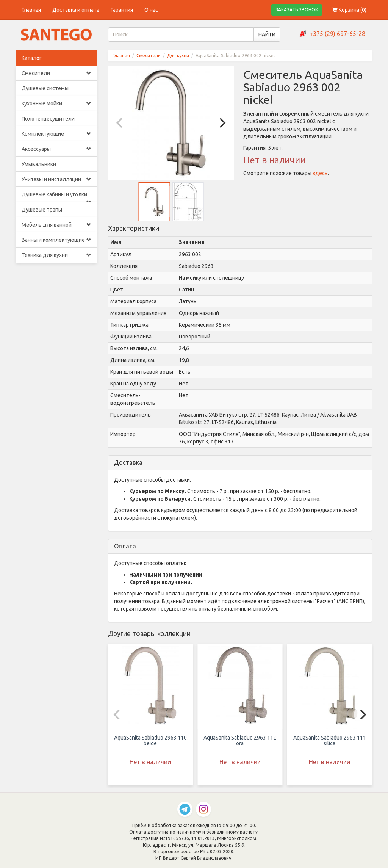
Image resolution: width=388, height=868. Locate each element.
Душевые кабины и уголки (56, 197)
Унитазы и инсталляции (56, 179)
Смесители (56, 73)
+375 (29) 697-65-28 (337, 34)
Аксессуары (56, 149)
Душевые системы (45, 88)
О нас (151, 10)
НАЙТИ (267, 34)
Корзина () (349, 10)
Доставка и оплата (76, 10)
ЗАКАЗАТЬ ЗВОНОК (297, 10)
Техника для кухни (56, 255)
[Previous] (120, 123)
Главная (31, 10)
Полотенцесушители (48, 119)
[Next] (222, 123)
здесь (320, 173)
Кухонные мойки (56, 103)
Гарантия (122, 10)
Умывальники (39, 164)
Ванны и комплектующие (56, 240)
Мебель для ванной (56, 225)
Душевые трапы (42, 210)
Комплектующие (56, 134)
